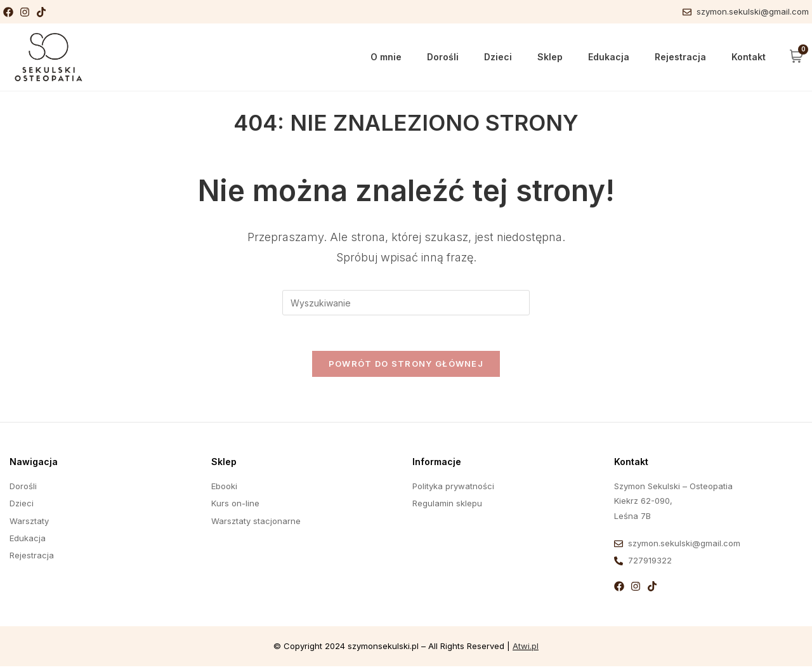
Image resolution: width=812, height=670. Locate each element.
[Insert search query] (406, 303)
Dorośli (443, 57)
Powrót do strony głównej (406, 367)
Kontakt (749, 57)
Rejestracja (680, 57)
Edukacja (609, 57)
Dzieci (498, 57)
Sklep (550, 57)
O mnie (386, 57)
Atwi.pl (526, 649)
